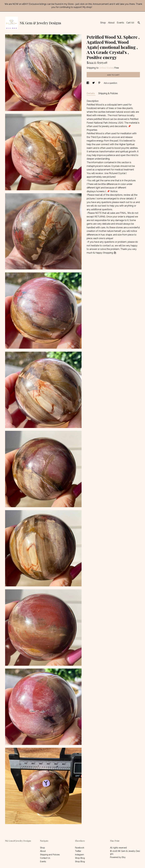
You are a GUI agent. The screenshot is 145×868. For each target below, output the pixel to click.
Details (91, 93)
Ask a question (110, 83)
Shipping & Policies (108, 93)
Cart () (130, 23)
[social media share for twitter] (94, 83)
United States (106, 68)
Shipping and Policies (50, 855)
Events (120, 23)
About (111, 23)
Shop (103, 23)
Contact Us (45, 858)
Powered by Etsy (118, 857)
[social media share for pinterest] (100, 83)
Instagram (80, 855)
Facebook (80, 848)
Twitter (78, 851)
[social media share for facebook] (88, 83)
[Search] (139, 23)
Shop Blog (80, 858)
